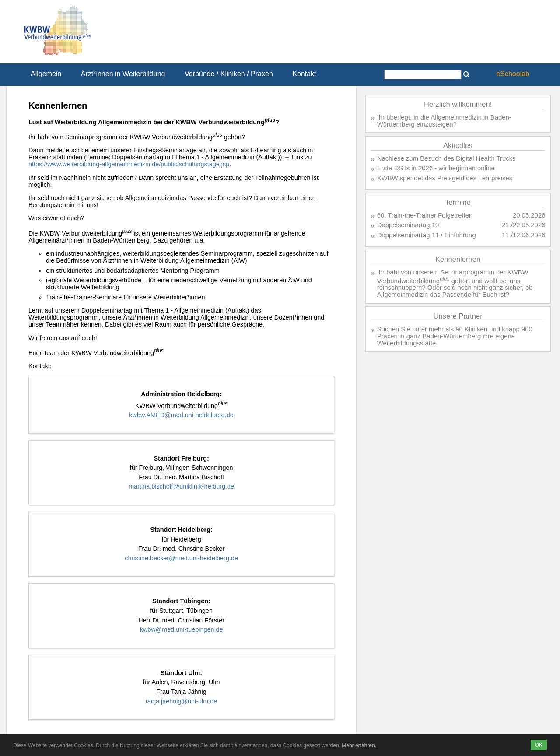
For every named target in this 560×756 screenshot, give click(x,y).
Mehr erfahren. (359, 745)
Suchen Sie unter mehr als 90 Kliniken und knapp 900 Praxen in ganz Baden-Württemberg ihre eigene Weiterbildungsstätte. (455, 336)
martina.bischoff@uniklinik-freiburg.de (181, 486)
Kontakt (304, 74)
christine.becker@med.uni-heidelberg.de (181, 558)
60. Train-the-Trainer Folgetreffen (425, 215)
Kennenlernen (458, 259)
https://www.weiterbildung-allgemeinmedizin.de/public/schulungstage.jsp (129, 164)
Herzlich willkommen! (458, 104)
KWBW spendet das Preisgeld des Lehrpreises (445, 178)
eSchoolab (513, 74)
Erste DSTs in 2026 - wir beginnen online (436, 168)
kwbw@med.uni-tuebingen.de (182, 629)
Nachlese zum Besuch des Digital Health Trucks (446, 158)
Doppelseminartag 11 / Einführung (427, 235)
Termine (458, 202)
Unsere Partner (458, 316)
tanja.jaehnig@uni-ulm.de (181, 701)
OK (539, 745)
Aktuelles (458, 146)
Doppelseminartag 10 (408, 225)
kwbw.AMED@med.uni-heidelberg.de (181, 415)
